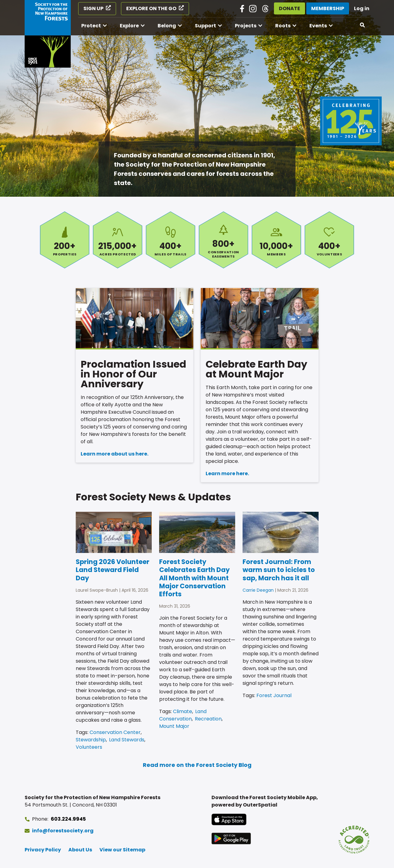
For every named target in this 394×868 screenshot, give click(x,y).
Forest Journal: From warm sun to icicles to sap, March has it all (279, 570)
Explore (129, 26)
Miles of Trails (171, 240)
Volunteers (329, 240)
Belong (167, 26)
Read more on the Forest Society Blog (197, 765)
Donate (289, 8)
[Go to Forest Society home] (48, 34)
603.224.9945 (68, 819)
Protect (91, 26)
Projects (246, 26)
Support (205, 26)
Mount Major (174, 726)
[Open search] (363, 25)
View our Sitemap (122, 850)
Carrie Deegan (258, 590)
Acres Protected (118, 240)
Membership (328, 8)
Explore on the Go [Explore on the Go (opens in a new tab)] (151, 8)
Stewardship (91, 740)
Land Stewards (127, 740)
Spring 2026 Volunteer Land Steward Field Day (113, 570)
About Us (80, 850)
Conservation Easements (223, 240)
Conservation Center (115, 732)
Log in (362, 8)
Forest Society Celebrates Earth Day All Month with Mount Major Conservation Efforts (194, 578)
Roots (283, 26)
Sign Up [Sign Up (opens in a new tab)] (93, 8)
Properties (65, 240)
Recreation (208, 719)
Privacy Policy (43, 850)
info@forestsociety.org (63, 831)
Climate (183, 711)
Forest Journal (274, 695)
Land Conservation (183, 715)
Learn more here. (227, 473)
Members (276, 240)
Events (318, 26)
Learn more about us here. (115, 454)
